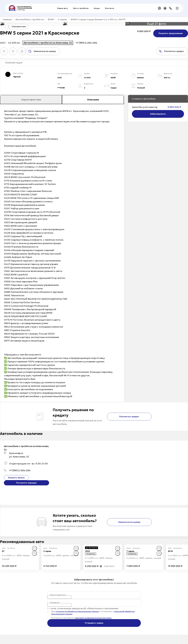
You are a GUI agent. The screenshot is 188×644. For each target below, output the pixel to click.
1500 (87, 551)
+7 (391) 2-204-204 (86, 43)
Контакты (110, 8)
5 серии (62, 19)
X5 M (170, 551)
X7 (3, 551)
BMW (51, 19)
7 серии (130, 551)
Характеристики (31, 100)
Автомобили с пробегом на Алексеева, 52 (48, 43)
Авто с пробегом (81, 8)
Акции (97, 8)
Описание (93, 100)
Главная (7, 19)
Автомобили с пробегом (30, 19)
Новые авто (62, 8)
